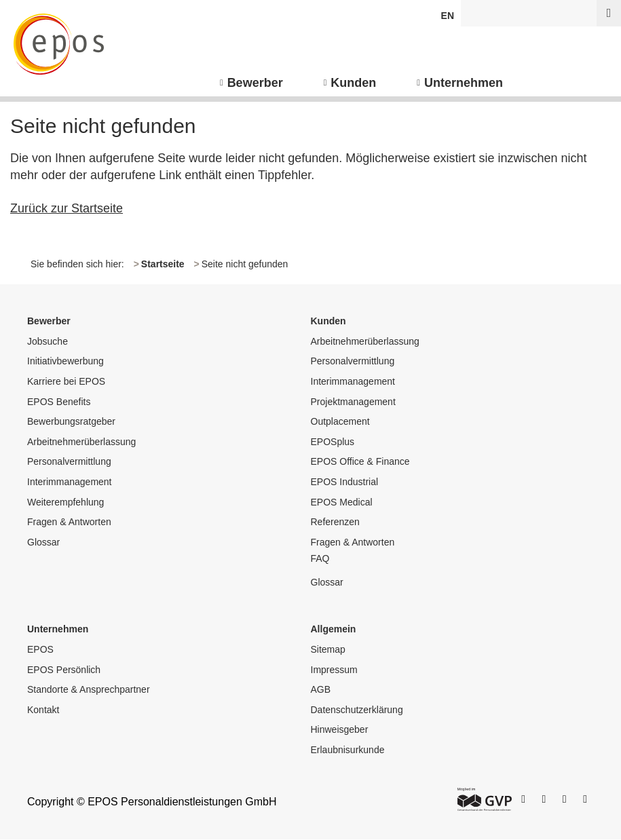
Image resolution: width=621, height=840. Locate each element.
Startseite (163, 264)
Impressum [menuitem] (334, 670)
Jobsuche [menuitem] (48, 341)
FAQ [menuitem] (320, 558)
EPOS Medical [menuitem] (342, 502)
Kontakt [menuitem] (43, 710)
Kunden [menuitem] (353, 83)
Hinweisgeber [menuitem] (340, 729)
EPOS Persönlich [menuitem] (64, 670)
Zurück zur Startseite (67, 208)
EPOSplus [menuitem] (333, 442)
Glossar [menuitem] (43, 542)
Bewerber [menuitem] (255, 83)
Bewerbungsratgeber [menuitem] (71, 421)
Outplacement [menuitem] (340, 421)
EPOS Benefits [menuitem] (59, 402)
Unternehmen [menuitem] (464, 83)
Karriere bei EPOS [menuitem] (66, 381)
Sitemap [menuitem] (328, 649)
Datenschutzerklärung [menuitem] (357, 710)
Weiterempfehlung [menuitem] (65, 502)
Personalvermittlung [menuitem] (69, 461)
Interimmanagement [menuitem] (70, 482)
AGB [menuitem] (321, 689)
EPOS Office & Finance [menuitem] (360, 461)
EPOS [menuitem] (40, 649)
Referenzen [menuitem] (335, 522)
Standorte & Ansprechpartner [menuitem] (89, 689)
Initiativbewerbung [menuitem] (65, 361)
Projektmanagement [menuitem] (353, 402)
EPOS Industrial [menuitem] (345, 482)
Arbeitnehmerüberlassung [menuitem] (81, 442)
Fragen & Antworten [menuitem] (69, 522)
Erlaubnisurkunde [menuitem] (348, 750)
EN (448, 16)
